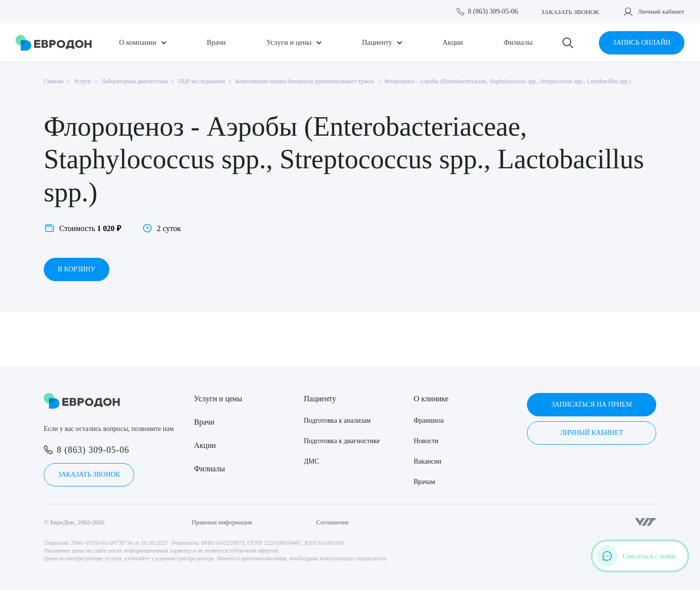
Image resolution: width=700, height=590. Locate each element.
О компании (138, 43)
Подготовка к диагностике (342, 441)
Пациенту (377, 43)
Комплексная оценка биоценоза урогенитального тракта (305, 81)
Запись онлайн (642, 43)
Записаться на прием (592, 404)
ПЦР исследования (201, 81)
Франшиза (429, 420)
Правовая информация (222, 522)
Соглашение (332, 522)
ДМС (311, 461)
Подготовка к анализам (337, 420)
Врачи (216, 43)
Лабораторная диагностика (134, 81)
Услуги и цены (289, 43)
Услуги (82, 81)
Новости (426, 441)
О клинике (431, 399)
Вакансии (428, 461)
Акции (453, 43)
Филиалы (518, 43)
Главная (53, 81)
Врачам (424, 482)
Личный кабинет (661, 11)
